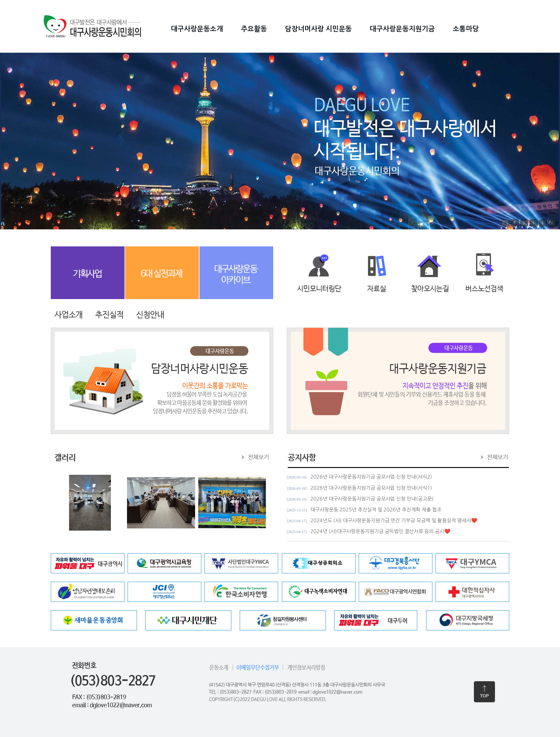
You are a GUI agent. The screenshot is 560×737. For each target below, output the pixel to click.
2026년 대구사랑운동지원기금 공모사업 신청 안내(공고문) (372, 499)
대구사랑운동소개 (197, 29)
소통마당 (466, 29)
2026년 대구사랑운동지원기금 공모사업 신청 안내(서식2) (371, 477)
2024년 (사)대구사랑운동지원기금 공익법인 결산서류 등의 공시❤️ (380, 531)
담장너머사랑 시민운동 (318, 29)
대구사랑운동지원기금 (402, 29)
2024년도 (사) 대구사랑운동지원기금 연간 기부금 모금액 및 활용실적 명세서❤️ (394, 520)
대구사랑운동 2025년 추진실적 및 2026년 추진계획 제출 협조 (376, 510)
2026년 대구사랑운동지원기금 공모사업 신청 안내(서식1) (371, 488)
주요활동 (254, 29)
